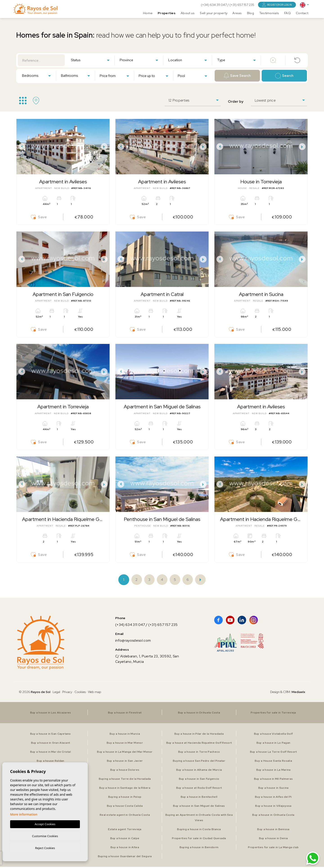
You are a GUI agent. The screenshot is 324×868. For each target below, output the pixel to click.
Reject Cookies (45, 848)
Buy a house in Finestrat (125, 714)
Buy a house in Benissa (273, 830)
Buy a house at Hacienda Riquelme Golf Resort (199, 744)
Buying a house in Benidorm (199, 848)
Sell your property (214, 12)
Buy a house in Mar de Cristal (50, 753)
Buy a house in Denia (273, 839)
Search (284, 76)
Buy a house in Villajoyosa (273, 807)
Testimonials (269, 12)
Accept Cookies (45, 823)
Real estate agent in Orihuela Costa (125, 816)
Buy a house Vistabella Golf (273, 735)
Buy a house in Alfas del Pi (273, 798)
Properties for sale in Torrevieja (273, 714)
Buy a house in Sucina (273, 789)
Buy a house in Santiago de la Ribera (125, 789)
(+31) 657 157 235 (242, 5)
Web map (95, 693)
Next (105, 147)
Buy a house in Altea (125, 848)
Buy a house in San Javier (125, 762)
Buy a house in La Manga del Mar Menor (125, 753)
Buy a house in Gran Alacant (51, 744)
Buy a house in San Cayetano (51, 735)
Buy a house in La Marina (273, 771)
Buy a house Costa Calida (125, 807)
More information (24, 814)
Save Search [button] (237, 76)
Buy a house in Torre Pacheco (199, 753)
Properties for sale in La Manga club (273, 848)
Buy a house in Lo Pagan (273, 744)
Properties (167, 12)
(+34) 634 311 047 (214, 5)
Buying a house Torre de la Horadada (125, 780)
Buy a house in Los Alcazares (51, 714)
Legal (57, 693)
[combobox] (90, 60)
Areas (237, 12)
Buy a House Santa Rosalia (273, 762)
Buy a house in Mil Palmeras (273, 780)
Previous (21, 147)
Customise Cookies (45, 835)
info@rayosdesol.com (133, 642)
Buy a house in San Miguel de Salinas (199, 807)
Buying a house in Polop (125, 798)
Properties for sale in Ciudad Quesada (199, 839)
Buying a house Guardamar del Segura (125, 857)
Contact (302, 12)
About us (188, 12)
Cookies (80, 693)
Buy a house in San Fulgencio (199, 780)
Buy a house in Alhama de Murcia (199, 771)
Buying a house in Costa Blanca (199, 830)
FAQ (287, 12)
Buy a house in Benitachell (199, 798)
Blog (251, 12)
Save (39, 217)
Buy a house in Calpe (125, 839)
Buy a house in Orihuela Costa (199, 714)
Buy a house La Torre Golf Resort (273, 753)
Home (148, 12)
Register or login (277, 5)
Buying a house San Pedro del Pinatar (199, 762)
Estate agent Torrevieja (125, 830)
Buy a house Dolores (125, 771)
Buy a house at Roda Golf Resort (199, 789)
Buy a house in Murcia (125, 735)
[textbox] (91, 60)
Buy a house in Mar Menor (125, 744)
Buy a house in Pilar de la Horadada (199, 735)
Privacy (67, 693)
